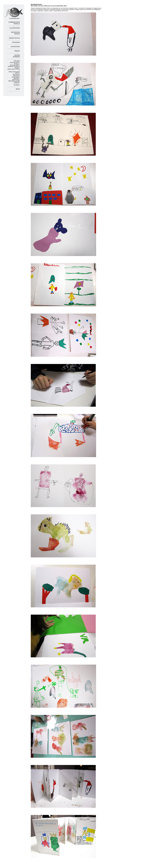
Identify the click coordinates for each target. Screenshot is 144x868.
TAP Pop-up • (16, 74)
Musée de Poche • (15, 62)
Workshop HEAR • (15, 65)
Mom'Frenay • (16, 80)
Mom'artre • (17, 78)
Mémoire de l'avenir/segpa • (16, 76)
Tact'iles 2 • (17, 64)
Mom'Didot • (17, 84)
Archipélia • (17, 85)
